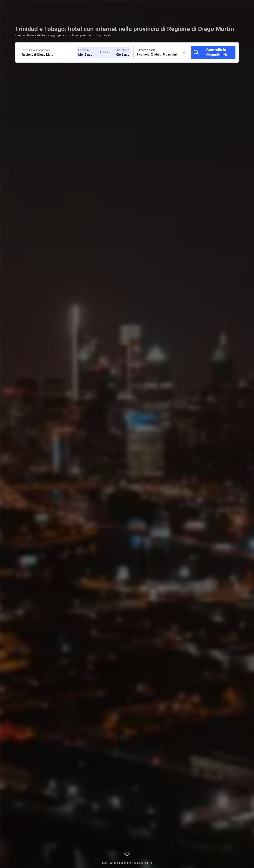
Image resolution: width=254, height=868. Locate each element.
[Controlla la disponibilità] (213, 52)
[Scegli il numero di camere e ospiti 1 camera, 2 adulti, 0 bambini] (161, 52)
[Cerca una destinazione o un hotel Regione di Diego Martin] (46, 52)
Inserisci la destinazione (36, 50)
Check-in (84, 50)
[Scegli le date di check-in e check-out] (90, 52)
